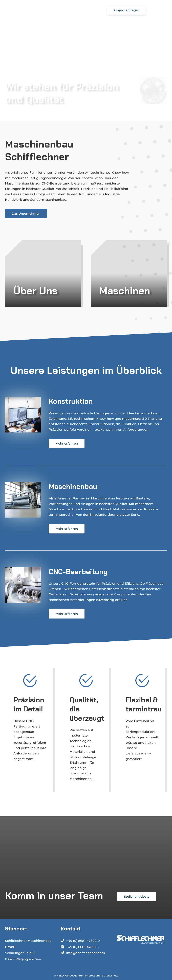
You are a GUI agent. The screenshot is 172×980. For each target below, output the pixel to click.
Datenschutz (110, 976)
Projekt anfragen (126, 10)
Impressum (92, 976)
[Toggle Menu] (161, 10)
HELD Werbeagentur (70, 976)
